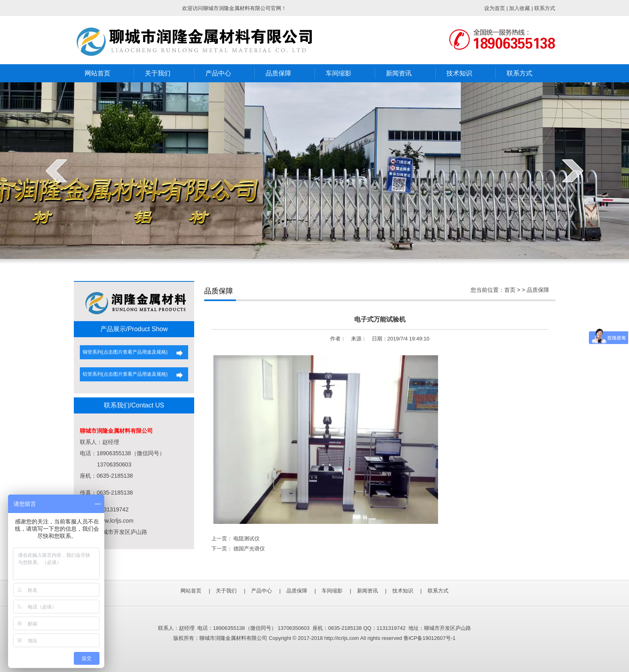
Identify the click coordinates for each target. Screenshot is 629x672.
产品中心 (218, 73)
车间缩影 (339, 73)
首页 (510, 290)
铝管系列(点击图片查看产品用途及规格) (124, 374)
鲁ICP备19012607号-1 (430, 638)
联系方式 (519, 73)
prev (56, 171)
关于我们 (158, 73)
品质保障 (278, 73)
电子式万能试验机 (380, 319)
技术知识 (459, 73)
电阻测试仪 (247, 539)
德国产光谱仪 (249, 549)
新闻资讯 (399, 73)
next (573, 171)
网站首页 (97, 73)
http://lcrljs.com (342, 638)
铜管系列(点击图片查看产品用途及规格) (124, 352)
